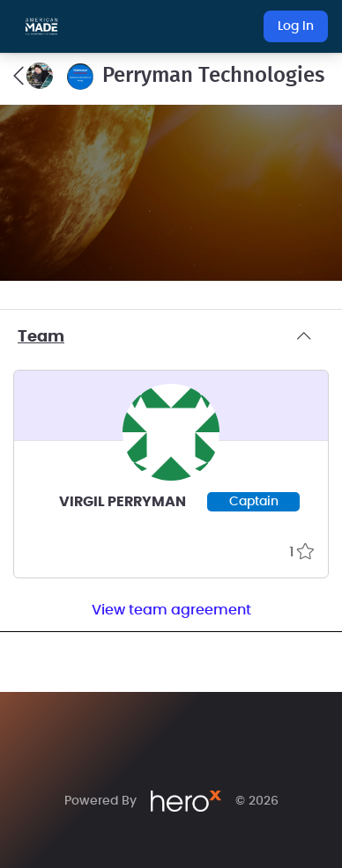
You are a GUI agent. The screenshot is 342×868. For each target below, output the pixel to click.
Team (171, 337)
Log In (296, 26)
